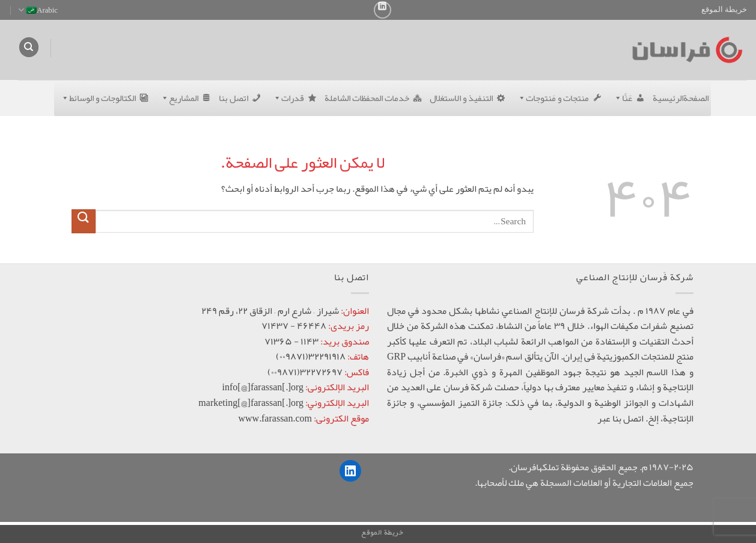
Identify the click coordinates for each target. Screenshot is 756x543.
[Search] (29, 47)
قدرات (286, 98)
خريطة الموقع (724, 10)
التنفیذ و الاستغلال (461, 98)
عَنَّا (621, 98)
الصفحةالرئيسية (681, 98)
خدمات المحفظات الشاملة (367, 98)
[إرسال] (84, 221)
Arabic (38, 10)
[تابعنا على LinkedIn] (383, 10)
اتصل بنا (233, 98)
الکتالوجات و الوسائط (96, 98)
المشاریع (177, 98)
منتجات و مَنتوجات (551, 98)
